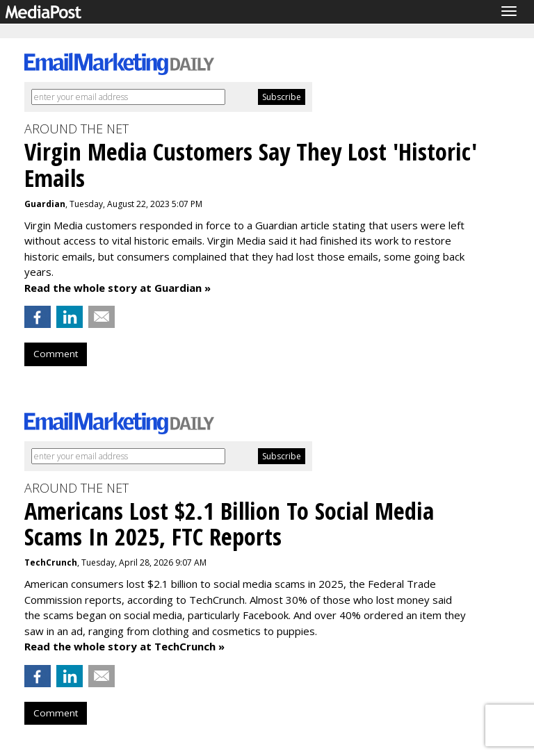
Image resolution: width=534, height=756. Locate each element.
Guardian (45, 204)
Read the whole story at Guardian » (118, 288)
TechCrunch (51, 562)
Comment (56, 354)
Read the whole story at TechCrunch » (124, 646)
